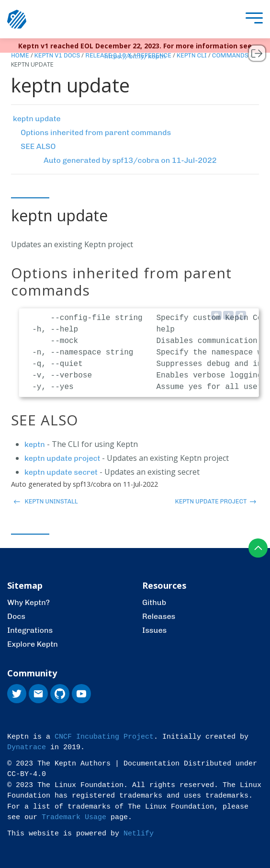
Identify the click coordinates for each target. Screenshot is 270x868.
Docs (16, 616)
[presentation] (252, 19)
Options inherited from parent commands (96, 132)
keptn (35, 444)
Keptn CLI (192, 55)
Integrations (30, 630)
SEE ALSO (38, 146)
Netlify (139, 834)
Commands (230, 55)
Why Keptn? (28, 602)
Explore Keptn (33, 644)
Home (20, 55)
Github (154, 602)
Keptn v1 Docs (57, 55)
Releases (159, 616)
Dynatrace (27, 748)
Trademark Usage (74, 817)
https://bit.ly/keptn (135, 56)
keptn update (37, 119)
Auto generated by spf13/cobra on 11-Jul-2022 (130, 160)
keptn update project (62, 458)
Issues (154, 630)
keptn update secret (61, 472)
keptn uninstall (46, 501)
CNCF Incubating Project (104, 737)
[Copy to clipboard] (241, 315)
